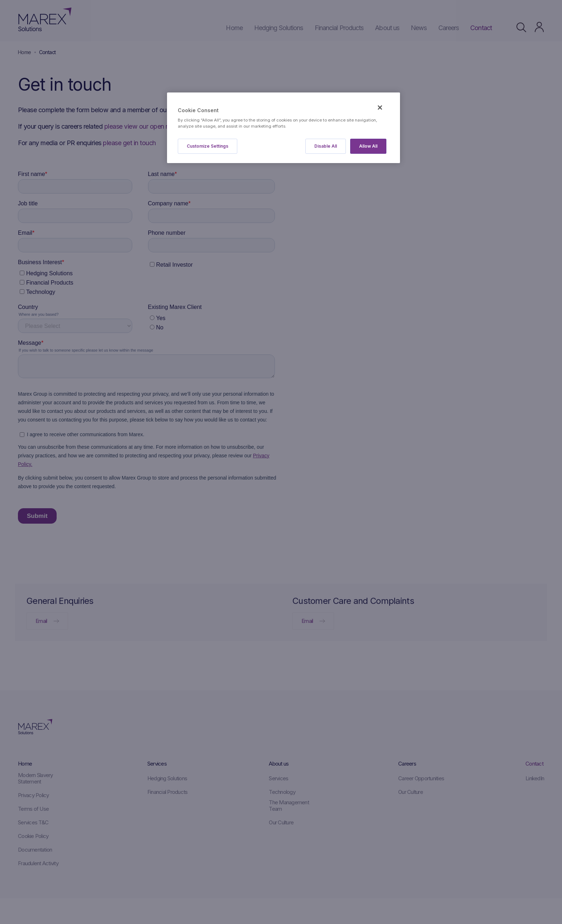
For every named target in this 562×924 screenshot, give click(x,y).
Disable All (326, 146)
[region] (284, 128)
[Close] (380, 108)
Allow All (368, 146)
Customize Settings (208, 146)
